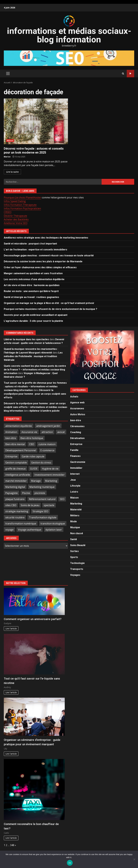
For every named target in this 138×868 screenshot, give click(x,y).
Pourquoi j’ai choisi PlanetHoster (22, 197)
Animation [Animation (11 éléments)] (11, 432)
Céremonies (77, 426)
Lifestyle (75, 486)
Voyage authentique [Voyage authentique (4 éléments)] (30, 530)
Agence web (77, 403)
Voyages (75, 575)
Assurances (77, 408)
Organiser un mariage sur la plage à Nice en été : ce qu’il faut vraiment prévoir (49, 303)
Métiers (75, 516)
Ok (70, 863)
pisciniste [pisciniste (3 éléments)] (40, 493)
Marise (7, 157)
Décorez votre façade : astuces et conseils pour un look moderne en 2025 (36, 121)
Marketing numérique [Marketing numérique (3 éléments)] (42, 487)
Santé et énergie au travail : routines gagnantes (31, 297)
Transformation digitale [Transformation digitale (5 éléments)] (43, 517)
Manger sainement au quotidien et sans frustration (33, 273)
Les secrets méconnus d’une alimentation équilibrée (34, 279)
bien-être (76, 420)
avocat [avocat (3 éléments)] (61, 432)
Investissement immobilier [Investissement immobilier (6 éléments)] (50, 475)
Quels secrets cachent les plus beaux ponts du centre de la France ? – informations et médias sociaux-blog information (35, 370)
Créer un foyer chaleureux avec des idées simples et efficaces (40, 267)
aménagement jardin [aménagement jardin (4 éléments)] (48, 426)
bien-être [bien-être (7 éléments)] (11, 438)
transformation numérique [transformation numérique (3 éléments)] (21, 524)
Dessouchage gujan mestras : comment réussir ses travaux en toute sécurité (49, 256)
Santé (74, 539)
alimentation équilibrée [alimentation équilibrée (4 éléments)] (19, 426)
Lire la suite (12, 172)
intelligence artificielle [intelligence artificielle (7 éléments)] (18, 475)
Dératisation (77, 438)
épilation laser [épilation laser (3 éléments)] (54, 530)
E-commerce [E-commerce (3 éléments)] (47, 450)
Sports (74, 557)
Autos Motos (78, 414)
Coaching (76, 432)
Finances (75, 456)
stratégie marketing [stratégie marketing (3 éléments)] (17, 511)
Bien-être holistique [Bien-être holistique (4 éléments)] (32, 438)
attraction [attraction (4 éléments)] (47, 432)
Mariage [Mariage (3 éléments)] (36, 481)
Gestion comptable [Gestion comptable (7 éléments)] (16, 463)
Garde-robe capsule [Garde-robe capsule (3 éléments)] (33, 456)
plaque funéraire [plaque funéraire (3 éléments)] (15, 499)
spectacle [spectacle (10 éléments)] (49, 505)
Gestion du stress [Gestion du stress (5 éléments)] (41, 463)
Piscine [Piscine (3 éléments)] (26, 493)
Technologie (77, 563)
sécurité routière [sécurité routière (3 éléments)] (15, 517)
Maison (10, 141)
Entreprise (76, 444)
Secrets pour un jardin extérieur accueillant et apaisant (36, 315)
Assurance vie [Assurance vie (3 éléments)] (29, 432)
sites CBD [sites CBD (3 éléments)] (11, 505)
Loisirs (74, 492)
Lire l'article (11, 629)
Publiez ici (130, 74)
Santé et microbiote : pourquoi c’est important (30, 244)
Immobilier (76, 468)
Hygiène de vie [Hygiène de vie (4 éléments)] (50, 469)
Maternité (76, 510)
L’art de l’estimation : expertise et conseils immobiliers (35, 250)
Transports (77, 569)
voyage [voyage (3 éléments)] (9, 530)
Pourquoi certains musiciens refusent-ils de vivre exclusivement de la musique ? (50, 309)
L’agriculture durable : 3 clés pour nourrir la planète (33, 321)
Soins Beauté (78, 545)
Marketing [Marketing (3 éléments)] (51, 481)
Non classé (77, 533)
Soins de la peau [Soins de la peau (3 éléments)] (30, 505)
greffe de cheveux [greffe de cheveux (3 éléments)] (15, 469)
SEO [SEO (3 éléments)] (62, 499)
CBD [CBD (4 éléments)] (32, 444)
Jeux (73, 480)
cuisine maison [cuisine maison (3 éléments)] (47, 444)
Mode (73, 521)
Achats (74, 397)
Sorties (74, 551)
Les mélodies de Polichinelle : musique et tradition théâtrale (33, 356)
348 (12, 845)
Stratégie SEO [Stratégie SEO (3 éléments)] (40, 511)
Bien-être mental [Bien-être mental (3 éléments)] (15, 444)
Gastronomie (78, 462)
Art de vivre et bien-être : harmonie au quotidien (32, 285)
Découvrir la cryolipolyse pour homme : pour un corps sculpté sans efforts (35, 394)
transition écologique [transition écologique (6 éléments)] (53, 524)
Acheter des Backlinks (16, 219)
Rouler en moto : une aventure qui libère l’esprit (31, 291)
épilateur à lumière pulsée (44, 411)
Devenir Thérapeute (15, 216)
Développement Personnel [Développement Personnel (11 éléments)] (21, 450)
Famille (74, 450)
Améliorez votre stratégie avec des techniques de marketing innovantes (46, 238)
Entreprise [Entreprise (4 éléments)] (11, 456)
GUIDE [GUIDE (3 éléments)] (34, 469)
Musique (75, 527)
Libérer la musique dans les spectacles (26, 339)
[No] (134, 859)
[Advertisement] (69, 58)
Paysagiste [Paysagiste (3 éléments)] (11, 493)
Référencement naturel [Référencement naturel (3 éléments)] (42, 499)
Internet (75, 474)
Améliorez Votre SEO (16, 223)
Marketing (76, 504)
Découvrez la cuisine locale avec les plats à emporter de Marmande (43, 261)
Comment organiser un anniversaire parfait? (33, 619)
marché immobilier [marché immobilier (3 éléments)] (16, 481)
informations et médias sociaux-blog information (69, 35)
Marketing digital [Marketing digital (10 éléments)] (15, 487)
